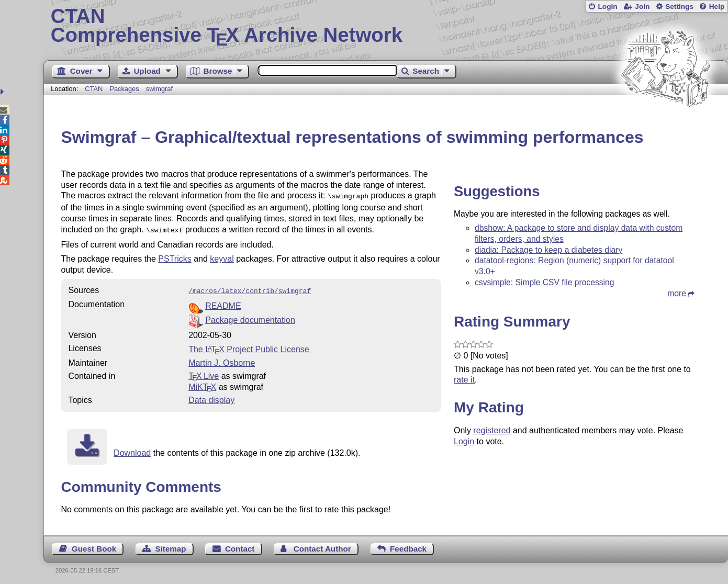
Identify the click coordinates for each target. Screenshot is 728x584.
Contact (240, 546)
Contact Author (322, 546)
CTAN (94, 89)
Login (607, 7)
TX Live (204, 373)
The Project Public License (249, 346)
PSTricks (175, 257)
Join (642, 7)
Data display (211, 397)
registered (492, 430)
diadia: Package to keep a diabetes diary (548, 250)
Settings (679, 7)
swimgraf (159, 89)
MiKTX (202, 384)
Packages (125, 89)
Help (717, 7)
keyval (222, 257)
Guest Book (94, 546)
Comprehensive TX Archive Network (386, 26)
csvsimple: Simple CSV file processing (545, 282)
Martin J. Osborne (222, 360)
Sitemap (170, 546)
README (223, 303)
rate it (464, 380)
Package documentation (250, 317)
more (677, 293)
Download (132, 450)
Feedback (408, 546)
